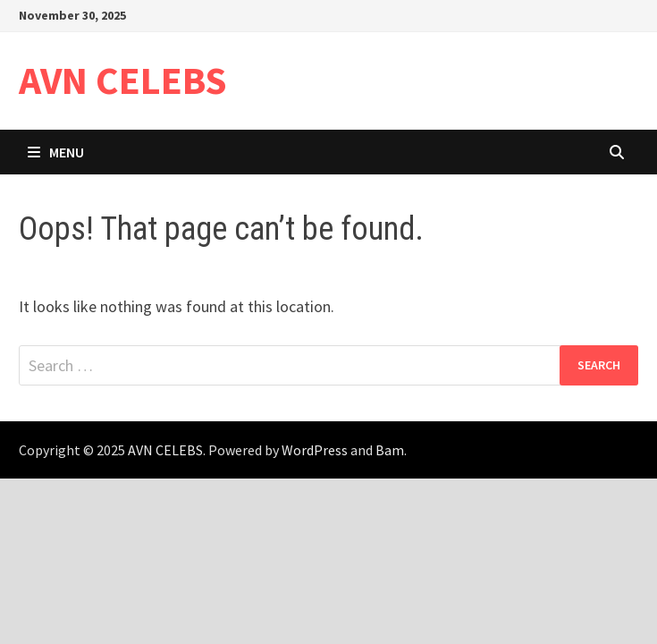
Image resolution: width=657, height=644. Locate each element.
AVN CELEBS (123, 80)
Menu (56, 152)
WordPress (315, 450)
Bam (390, 450)
